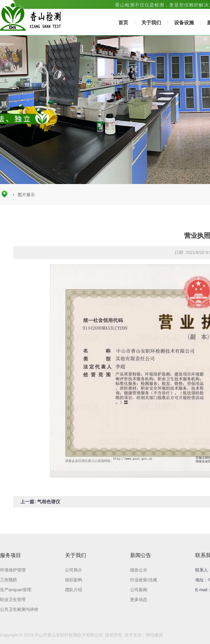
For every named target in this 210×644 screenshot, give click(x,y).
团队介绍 (74, 590)
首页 (123, 22)
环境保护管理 (13, 570)
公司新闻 (139, 590)
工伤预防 (9, 580)
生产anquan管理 (16, 590)
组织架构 (74, 580)
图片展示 (26, 195)
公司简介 (74, 570)
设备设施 (184, 22)
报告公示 (139, 570)
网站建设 (154, 635)
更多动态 (139, 600)
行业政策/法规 (144, 580)
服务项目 (11, 555)
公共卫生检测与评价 (19, 609)
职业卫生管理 (13, 600)
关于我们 (151, 22)
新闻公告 (141, 555)
